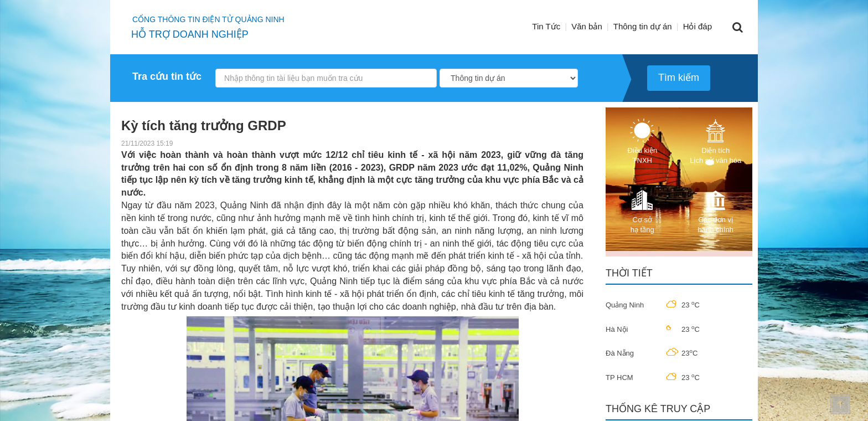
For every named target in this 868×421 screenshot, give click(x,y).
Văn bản (587, 26)
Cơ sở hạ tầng (642, 211)
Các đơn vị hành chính (716, 211)
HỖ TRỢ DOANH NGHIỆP (190, 34)
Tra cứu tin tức (167, 76)
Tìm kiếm (679, 78)
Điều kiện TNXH (642, 142)
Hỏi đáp (697, 26)
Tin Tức (546, 26)
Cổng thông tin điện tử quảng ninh (208, 19)
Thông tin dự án (643, 26)
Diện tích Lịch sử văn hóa (715, 142)
